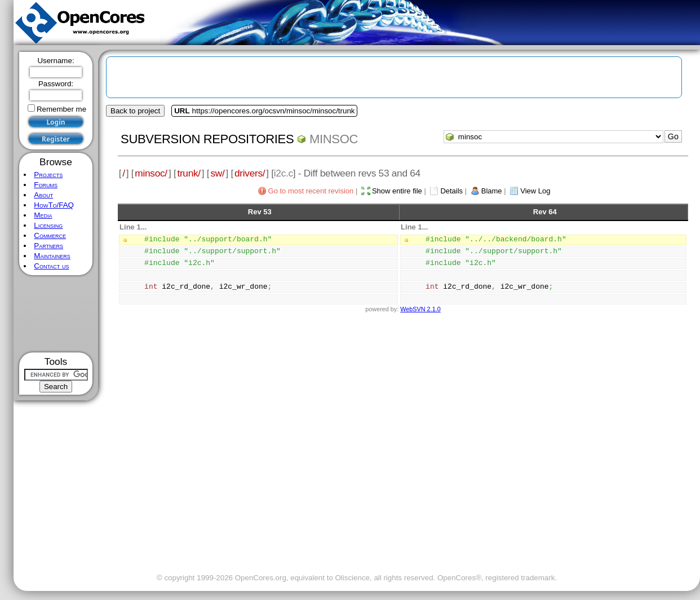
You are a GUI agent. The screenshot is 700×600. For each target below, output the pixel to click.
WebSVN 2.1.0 (420, 309)
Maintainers (52, 256)
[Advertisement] (56, 314)
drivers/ (250, 173)
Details (451, 191)
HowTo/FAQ (54, 205)
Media (43, 215)
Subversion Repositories (207, 139)
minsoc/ (151, 173)
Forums (46, 185)
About (43, 195)
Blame (492, 191)
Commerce (50, 235)
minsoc (334, 139)
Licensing (48, 225)
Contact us (51, 266)
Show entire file (397, 191)
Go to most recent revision (311, 191)
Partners (48, 246)
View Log (535, 191)
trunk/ (189, 173)
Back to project (135, 111)
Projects (48, 175)
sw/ (217, 173)
